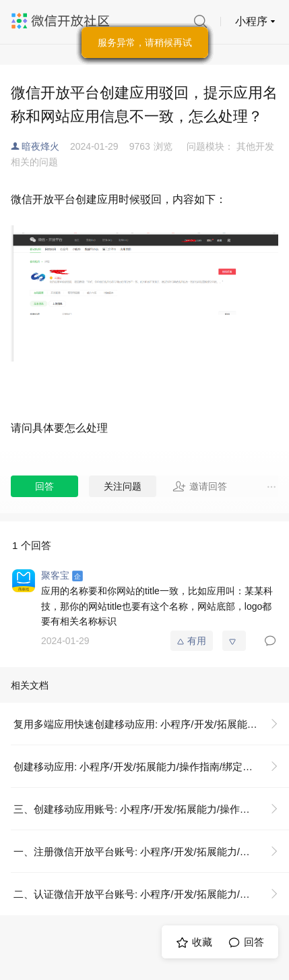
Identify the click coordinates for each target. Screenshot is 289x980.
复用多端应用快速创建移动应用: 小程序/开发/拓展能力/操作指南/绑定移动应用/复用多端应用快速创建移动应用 (151, 724)
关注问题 (123, 486)
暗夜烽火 (40, 146)
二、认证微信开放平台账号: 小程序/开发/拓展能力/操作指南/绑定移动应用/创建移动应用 (151, 894)
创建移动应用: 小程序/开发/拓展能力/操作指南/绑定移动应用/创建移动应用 (151, 767)
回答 (44, 486)
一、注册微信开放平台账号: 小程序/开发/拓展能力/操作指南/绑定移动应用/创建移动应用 (151, 852)
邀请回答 (200, 486)
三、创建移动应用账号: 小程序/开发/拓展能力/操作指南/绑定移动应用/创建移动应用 (151, 809)
